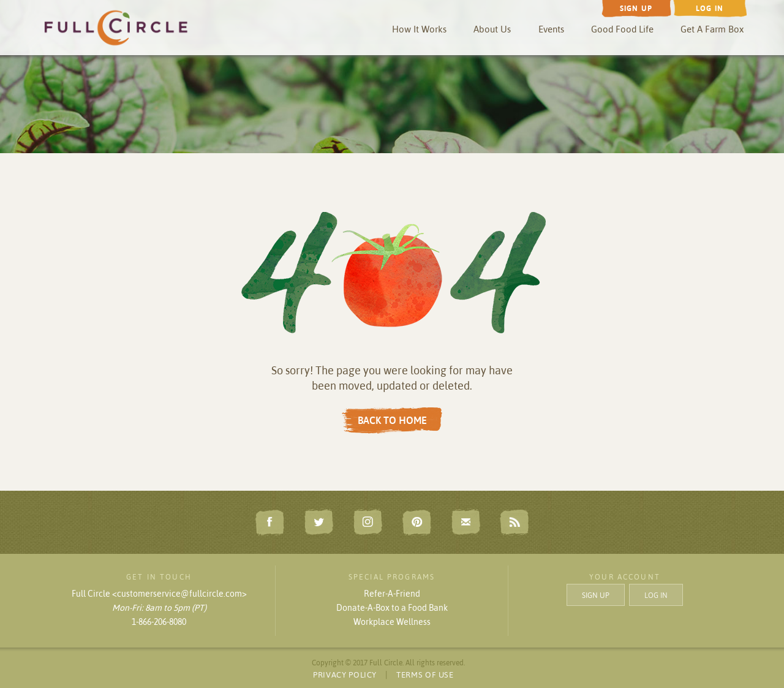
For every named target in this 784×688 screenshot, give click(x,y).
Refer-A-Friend (392, 594)
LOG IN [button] (656, 595)
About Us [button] (492, 29)
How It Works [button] (419, 29)
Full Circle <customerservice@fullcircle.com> (159, 594)
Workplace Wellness (392, 622)
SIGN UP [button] (596, 595)
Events (551, 29)
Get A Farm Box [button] (712, 29)
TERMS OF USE (425, 675)
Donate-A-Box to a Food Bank (392, 608)
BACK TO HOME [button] (392, 420)
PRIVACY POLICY (345, 675)
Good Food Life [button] (622, 29)
